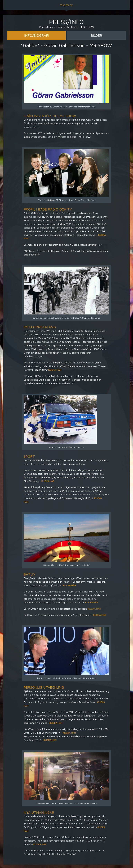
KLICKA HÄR (55, 370)
